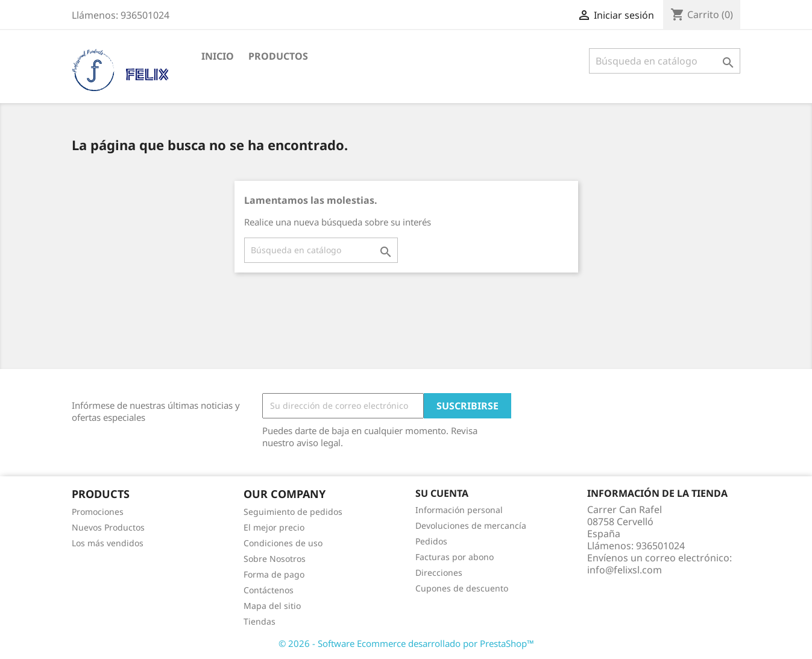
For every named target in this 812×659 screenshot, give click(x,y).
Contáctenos (269, 590)
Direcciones (439, 572)
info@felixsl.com (625, 570)
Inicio (218, 56)
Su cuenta (442, 493)
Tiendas (260, 621)
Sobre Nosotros (275, 559)
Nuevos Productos (108, 527)
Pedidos (431, 541)
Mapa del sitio (272, 606)
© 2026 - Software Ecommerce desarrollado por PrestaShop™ (406, 643)
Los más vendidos (108, 543)
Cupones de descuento (462, 588)
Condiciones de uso (283, 543)
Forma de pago (274, 574)
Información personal (459, 510)
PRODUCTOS (278, 56)
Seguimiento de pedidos (293, 512)
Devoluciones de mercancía (471, 525)
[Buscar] (665, 61)
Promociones (98, 512)
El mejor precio (274, 527)
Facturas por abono (455, 557)
